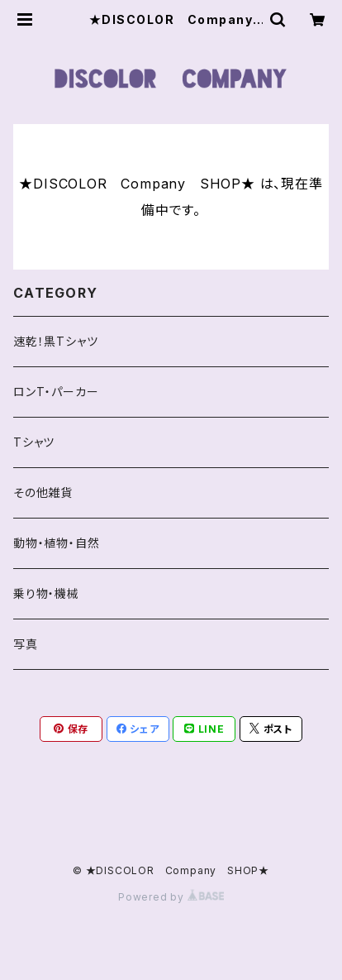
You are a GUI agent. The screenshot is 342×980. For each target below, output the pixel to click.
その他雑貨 (43, 492)
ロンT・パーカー (56, 392)
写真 (26, 644)
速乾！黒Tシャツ (55, 341)
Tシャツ (34, 442)
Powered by (171, 897)
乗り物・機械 (46, 593)
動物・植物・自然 (56, 543)
